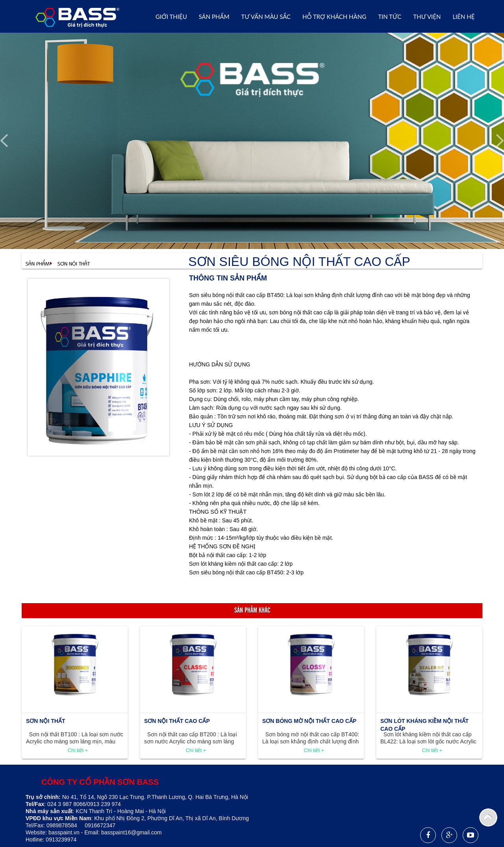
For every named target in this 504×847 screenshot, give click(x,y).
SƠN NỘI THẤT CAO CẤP (177, 721)
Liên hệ (463, 17)
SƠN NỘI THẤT (74, 263)
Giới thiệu (171, 17)
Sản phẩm (214, 17)
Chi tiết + (78, 750)
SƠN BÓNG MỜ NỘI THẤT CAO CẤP (309, 721)
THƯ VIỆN (427, 17)
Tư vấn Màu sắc (266, 17)
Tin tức (390, 17)
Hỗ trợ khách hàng (334, 17)
